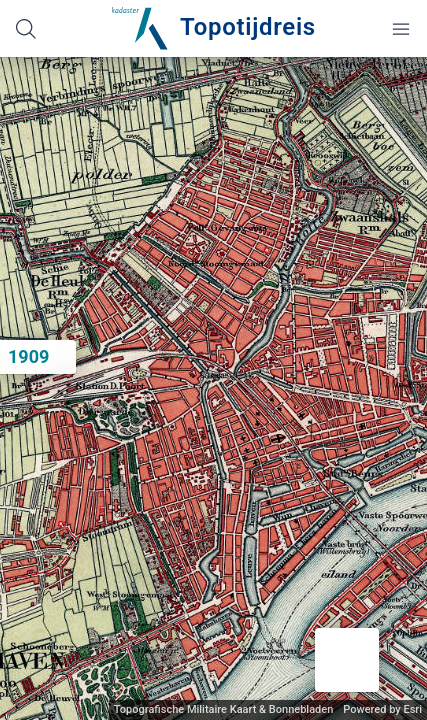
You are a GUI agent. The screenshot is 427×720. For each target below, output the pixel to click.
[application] (213, 388)
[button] (347, 660)
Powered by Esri (382, 709)
